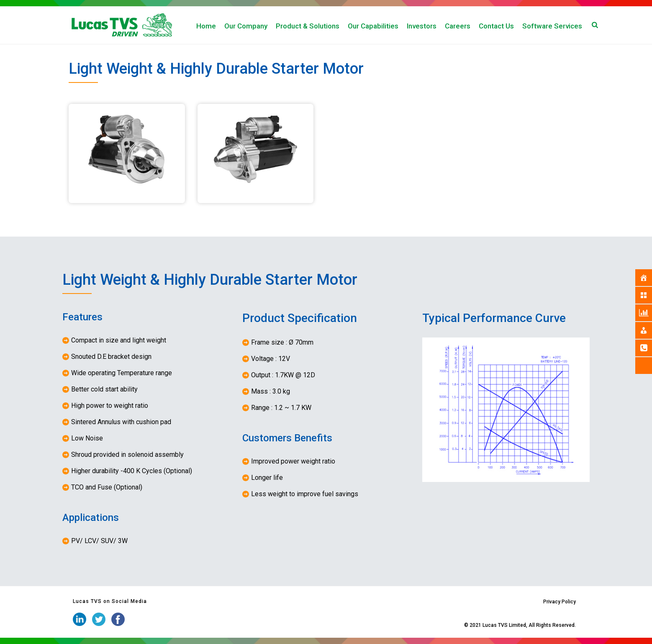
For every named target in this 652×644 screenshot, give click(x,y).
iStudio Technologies (438, 625)
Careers (458, 26)
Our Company (246, 26)
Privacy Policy (560, 602)
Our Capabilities (373, 26)
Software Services (552, 26)
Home (206, 26)
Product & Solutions (308, 26)
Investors (422, 26)
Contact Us (496, 26)
